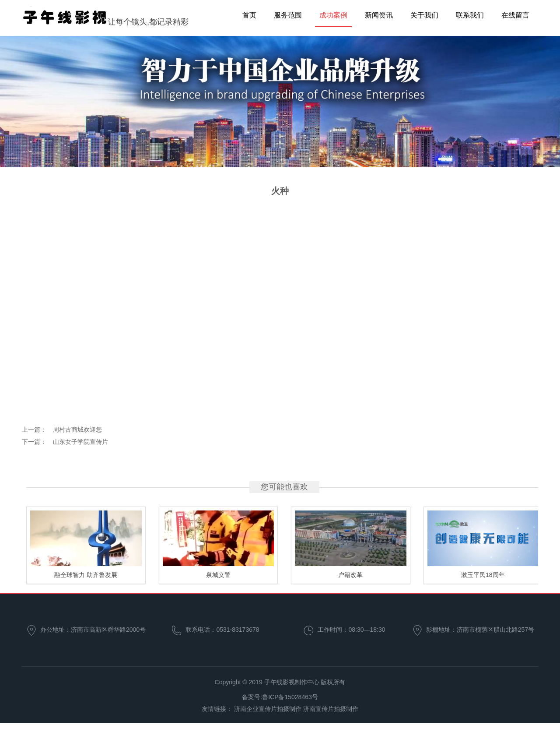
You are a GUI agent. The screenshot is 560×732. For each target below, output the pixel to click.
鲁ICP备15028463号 (290, 697)
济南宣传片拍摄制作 (331, 709)
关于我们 (424, 15)
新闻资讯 (379, 15)
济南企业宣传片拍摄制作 (268, 709)
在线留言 (515, 15)
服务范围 (288, 15)
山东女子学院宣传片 (80, 442)
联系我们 (470, 15)
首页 (249, 15)
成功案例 (333, 15)
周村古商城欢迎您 (77, 429)
